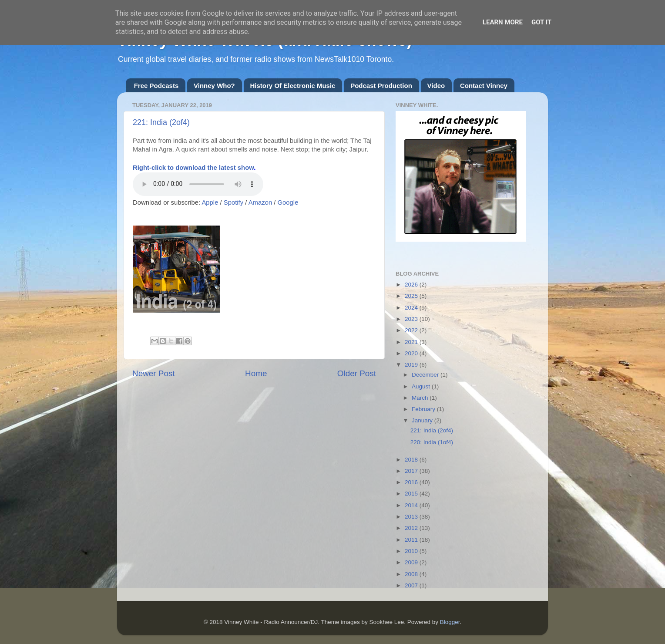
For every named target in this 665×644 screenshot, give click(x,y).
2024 (412, 308)
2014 (412, 505)
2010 (412, 551)
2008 (412, 574)
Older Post (357, 373)
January (423, 420)
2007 (412, 585)
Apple (210, 202)
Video (436, 86)
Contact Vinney (484, 86)
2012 (412, 528)
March (421, 398)
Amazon (260, 202)
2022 (412, 330)
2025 (412, 296)
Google (288, 202)
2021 (412, 342)
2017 (412, 471)
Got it (541, 22)
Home (256, 373)
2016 (412, 482)
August (422, 386)
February (424, 409)
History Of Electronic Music (293, 86)
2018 (412, 460)
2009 (412, 562)
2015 (412, 494)
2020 (412, 353)
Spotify (233, 202)
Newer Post (154, 373)
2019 (412, 365)
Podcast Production (381, 86)
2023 (412, 319)
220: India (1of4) (432, 442)
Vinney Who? (214, 86)
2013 (412, 517)
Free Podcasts (156, 86)
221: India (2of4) (161, 122)
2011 (412, 540)
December (426, 375)
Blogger (450, 622)
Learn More (503, 22)
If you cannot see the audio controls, (198, 184)
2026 (412, 285)
